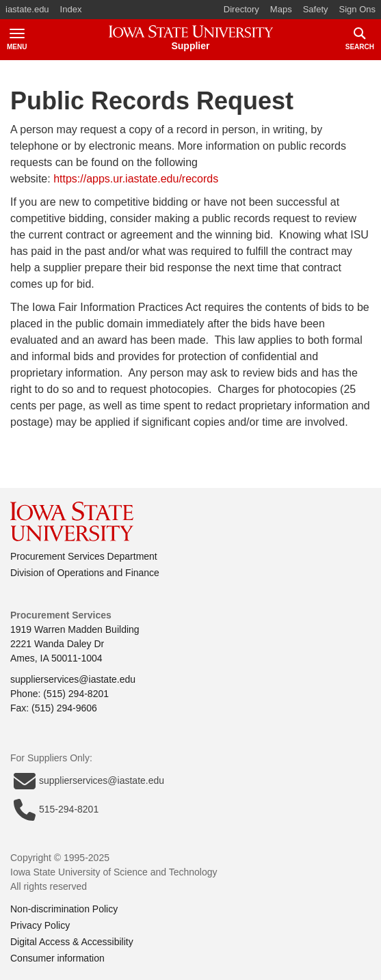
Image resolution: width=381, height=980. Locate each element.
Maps (281, 9)
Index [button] (71, 9)
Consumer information (57, 958)
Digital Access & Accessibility (72, 942)
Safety (316, 9)
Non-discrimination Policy (64, 909)
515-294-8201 (56, 810)
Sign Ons (357, 9)
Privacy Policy (40, 925)
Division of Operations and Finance (85, 573)
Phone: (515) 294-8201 (60, 694)
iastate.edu (27, 9)
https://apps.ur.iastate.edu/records (136, 179)
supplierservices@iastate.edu (73, 679)
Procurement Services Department (84, 556)
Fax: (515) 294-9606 (54, 708)
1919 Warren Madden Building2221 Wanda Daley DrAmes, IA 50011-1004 (75, 644)
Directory (241, 9)
